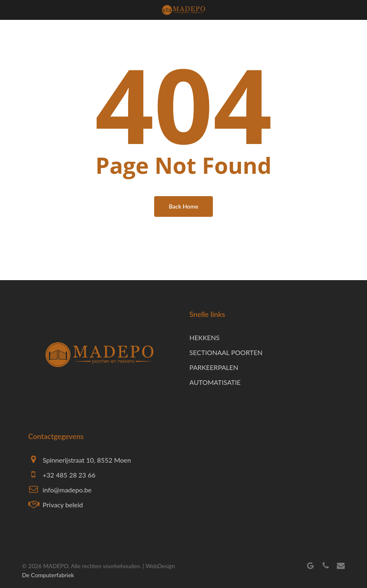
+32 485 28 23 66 (69, 475)
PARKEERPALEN (214, 367)
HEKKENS (204, 337)
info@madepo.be (67, 490)
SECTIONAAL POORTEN (226, 352)
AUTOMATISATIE (215, 382)
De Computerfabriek (48, 575)
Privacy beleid (63, 505)
